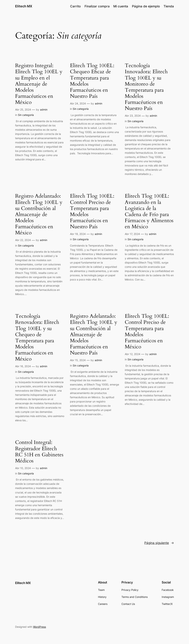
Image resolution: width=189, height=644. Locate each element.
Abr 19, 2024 (78, 234)
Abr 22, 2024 (23, 240)
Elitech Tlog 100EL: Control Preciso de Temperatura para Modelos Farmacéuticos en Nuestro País (92, 211)
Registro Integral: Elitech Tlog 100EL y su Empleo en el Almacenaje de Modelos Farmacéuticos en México (39, 84)
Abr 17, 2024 (132, 234)
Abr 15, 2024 (78, 360)
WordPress (39, 627)
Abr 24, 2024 (78, 103)
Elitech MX (24, 6)
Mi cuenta (121, 6)
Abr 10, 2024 (23, 468)
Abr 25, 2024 (23, 110)
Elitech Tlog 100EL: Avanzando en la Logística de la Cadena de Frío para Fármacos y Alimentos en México (149, 211)
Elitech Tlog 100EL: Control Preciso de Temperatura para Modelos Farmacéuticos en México (147, 332)
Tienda (169, 6)
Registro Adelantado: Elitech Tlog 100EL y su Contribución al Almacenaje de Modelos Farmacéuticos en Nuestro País (94, 335)
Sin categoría (26, 115)
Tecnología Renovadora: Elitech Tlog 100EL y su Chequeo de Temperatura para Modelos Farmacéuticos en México (37, 338)
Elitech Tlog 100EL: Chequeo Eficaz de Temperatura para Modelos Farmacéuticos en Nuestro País (92, 81)
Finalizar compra (97, 6)
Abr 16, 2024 (23, 366)
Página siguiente (159, 543)
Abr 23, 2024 (133, 116)
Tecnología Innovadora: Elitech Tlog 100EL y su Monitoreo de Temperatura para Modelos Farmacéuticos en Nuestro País (146, 87)
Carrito (75, 6)
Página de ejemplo (146, 6)
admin (44, 110)
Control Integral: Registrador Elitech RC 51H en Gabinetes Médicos (39, 452)
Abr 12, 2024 (133, 354)
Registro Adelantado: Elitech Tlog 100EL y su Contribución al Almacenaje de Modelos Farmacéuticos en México (39, 214)
